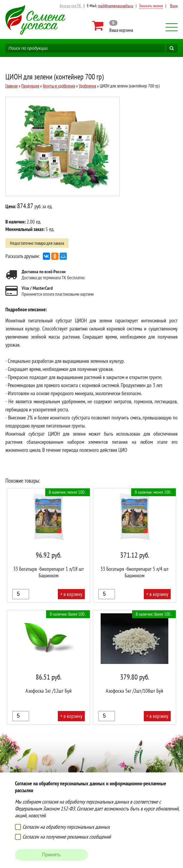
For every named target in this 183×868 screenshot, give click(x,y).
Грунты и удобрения (59, 86)
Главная (12, 86)
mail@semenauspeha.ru (116, 6)
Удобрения (87, 86)
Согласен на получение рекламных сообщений (67, 837)
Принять (51, 855)
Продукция (30, 86)
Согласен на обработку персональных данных (66, 827)
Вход (174, 6)
